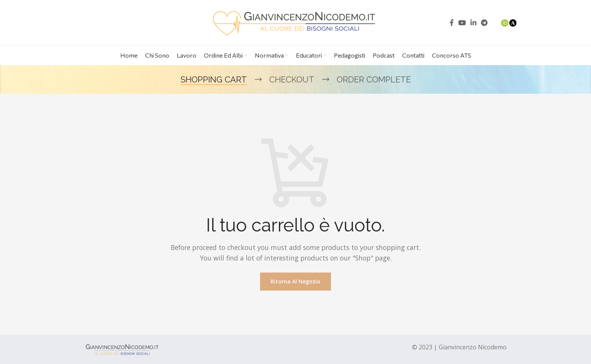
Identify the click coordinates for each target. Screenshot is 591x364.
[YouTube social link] (462, 23)
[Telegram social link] (484, 23)
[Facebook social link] (452, 23)
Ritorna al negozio (295, 281)
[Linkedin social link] (473, 23)
